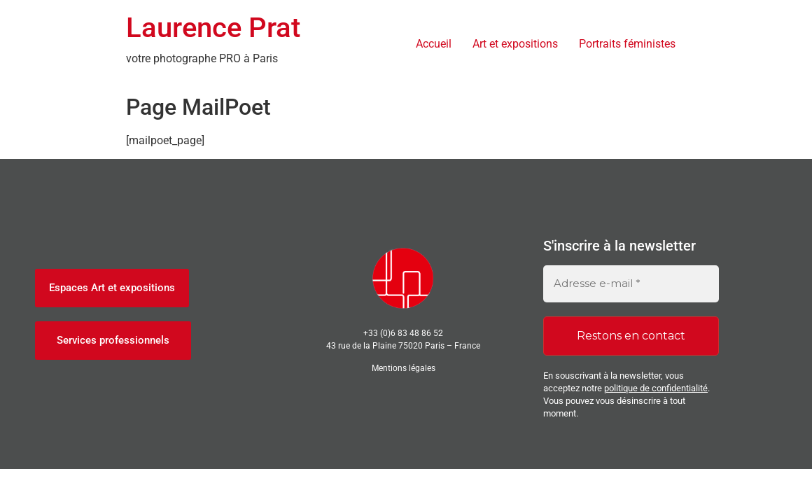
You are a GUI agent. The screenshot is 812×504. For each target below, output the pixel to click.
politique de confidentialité (656, 388)
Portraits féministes (627, 44)
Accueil (434, 44)
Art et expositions (515, 44)
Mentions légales (404, 368)
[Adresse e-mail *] (631, 284)
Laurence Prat (213, 28)
